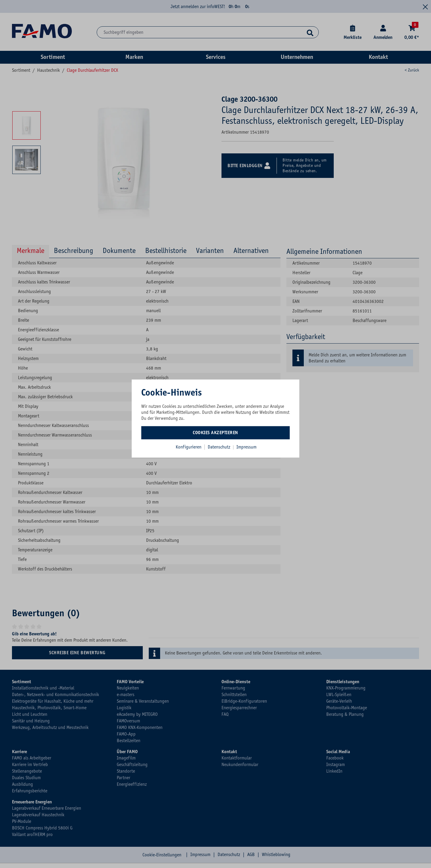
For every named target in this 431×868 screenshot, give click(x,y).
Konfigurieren (189, 447)
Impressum (246, 447)
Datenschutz (220, 447)
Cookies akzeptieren (215, 433)
